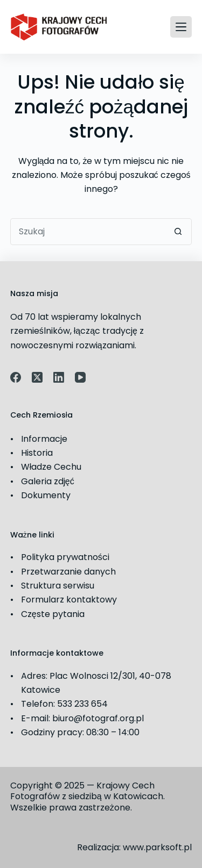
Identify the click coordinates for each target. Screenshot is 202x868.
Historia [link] (37, 453)
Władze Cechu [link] (51, 467)
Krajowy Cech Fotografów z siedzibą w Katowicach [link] (87, 791)
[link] (59, 27)
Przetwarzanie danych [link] (68, 572)
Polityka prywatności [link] (65, 557)
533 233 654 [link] (82, 704)
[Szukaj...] (88, 232)
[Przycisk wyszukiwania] (178, 232)
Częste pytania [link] (53, 614)
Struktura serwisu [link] (58, 586)
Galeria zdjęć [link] (48, 481)
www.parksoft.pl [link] (157, 847)
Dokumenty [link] (46, 495)
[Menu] (181, 27)
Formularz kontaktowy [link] (69, 600)
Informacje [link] (44, 439)
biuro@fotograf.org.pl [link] (98, 718)
